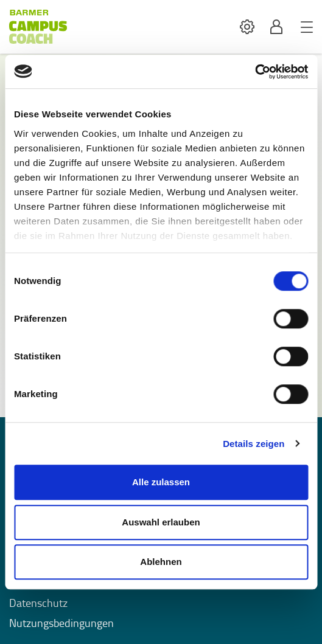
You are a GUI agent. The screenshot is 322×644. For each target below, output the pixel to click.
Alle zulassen (161, 482)
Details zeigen (254, 444)
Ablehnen (161, 562)
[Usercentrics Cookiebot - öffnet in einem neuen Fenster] (255, 72)
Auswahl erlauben (161, 522)
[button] (247, 27)
